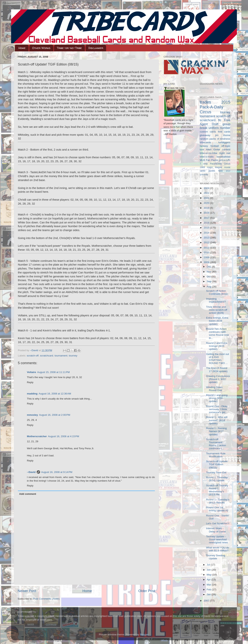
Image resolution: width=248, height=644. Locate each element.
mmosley (32, 415)
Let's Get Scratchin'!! (218, 523)
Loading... (169, 143)
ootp (205, 164)
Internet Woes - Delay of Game (216, 530)
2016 (207, 223)
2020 (207, 203)
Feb (209, 590)
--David (34, 350)
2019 (207, 208)
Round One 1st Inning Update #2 (217, 509)
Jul (209, 565)
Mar (209, 585)
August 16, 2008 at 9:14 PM (57, 472)
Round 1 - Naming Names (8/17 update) (216, 431)
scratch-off (33, 356)
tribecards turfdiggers (215, 142)
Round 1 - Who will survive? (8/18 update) (217, 420)
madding (32, 394)
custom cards (208, 132)
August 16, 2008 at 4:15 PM (64, 436)
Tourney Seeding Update (216, 557)
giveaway (205, 135)
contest (226, 150)
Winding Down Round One (214, 389)
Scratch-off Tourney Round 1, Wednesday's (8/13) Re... (217, 490)
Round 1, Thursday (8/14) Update (217, 479)
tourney (73, 356)
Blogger (144, 634)
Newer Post (27, 591)
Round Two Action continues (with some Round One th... (217, 333)
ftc (220, 120)
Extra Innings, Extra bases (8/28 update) (217, 321)
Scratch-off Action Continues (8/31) (217, 292)
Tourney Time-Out (216, 472)
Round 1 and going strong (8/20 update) (217, 398)
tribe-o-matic (207, 157)
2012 (207, 242)
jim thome (223, 135)
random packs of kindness (215, 139)
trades (205, 102)
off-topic (226, 146)
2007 (207, 601)
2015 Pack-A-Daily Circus (215, 107)
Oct (209, 277)
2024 (207, 188)
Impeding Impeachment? (216, 300)
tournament (61, 356)
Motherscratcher (37, 436)
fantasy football (209, 146)
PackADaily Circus (220, 164)
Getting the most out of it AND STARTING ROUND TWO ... (218, 359)
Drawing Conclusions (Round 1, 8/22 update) (218, 379)
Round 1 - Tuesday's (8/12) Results (218, 501)
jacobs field (216, 171)
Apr (209, 580)
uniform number (219, 128)
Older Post (147, 591)
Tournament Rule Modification (216, 455)
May (210, 575)
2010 (207, 252)
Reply (30, 382)
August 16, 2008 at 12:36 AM (55, 394)
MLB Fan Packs (209, 160)
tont (202, 150)
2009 (207, 257)
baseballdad (223, 157)
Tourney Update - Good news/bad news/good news (217, 539)
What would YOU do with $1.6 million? (218, 549)
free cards (224, 132)
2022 (207, 193)
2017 (207, 218)
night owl (225, 153)
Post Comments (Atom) (46, 599)
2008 (207, 262)
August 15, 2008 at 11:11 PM (54, 372)
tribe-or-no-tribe (209, 153)
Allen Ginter (213, 150)
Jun (209, 570)
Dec (209, 267)
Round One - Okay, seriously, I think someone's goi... (217, 409)
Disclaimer (96, 48)
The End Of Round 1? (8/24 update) (217, 370)
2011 (207, 248)
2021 (207, 198)
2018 (207, 213)
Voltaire (32, 372)
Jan (209, 594)
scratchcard (47, 356)
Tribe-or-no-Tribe (69, 48)
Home (22, 48)
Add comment (28, 494)
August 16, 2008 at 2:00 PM (55, 415)
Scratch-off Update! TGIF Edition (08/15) (217, 464)
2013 (207, 238)
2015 (207, 228)
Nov (209, 272)
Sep (209, 281)
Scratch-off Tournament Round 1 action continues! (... (216, 444)
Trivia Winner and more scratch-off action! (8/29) (217, 310)
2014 (207, 233)
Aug (209, 287)
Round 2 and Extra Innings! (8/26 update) (217, 346)
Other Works (41, 48)
